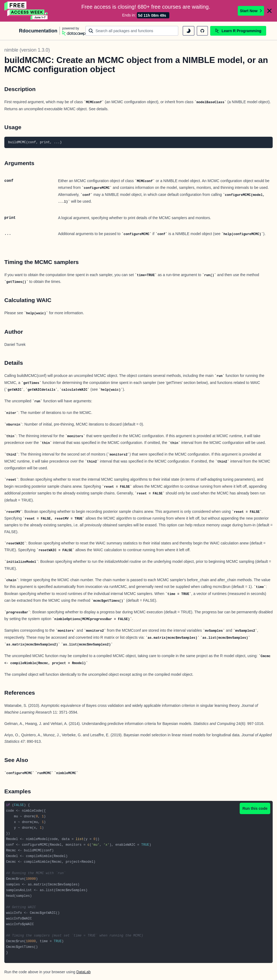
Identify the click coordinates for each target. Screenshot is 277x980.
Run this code (255, 808)
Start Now (251, 11)
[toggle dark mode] (189, 31)
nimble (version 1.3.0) (27, 50)
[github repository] (202, 31)
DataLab (83, 972)
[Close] (269, 11)
